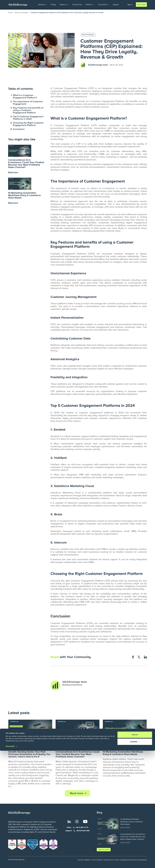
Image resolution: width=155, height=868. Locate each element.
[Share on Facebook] (133, 657)
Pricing (53, 5)
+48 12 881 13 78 (82, 827)
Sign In (130, 5)
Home (10, 13)
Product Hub (77, 5)
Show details (10, 864)
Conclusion (19, 129)
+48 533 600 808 (83, 831)
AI (74, 747)
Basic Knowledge (22, 13)
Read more (77, 793)
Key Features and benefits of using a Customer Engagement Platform (28, 110)
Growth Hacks (15, 747)
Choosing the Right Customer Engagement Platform (28, 124)
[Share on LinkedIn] (145, 657)
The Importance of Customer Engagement (28, 103)
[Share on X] (139, 657)
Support (116, 5)
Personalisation (29, 747)
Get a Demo (141, 5)
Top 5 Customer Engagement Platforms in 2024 (28, 118)
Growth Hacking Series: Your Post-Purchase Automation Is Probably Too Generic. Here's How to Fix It (29, 754)
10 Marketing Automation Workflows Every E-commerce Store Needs (24, 195)
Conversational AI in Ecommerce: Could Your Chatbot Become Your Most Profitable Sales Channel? (26, 164)
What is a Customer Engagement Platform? (25, 96)
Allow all (135, 852)
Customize (135, 859)
